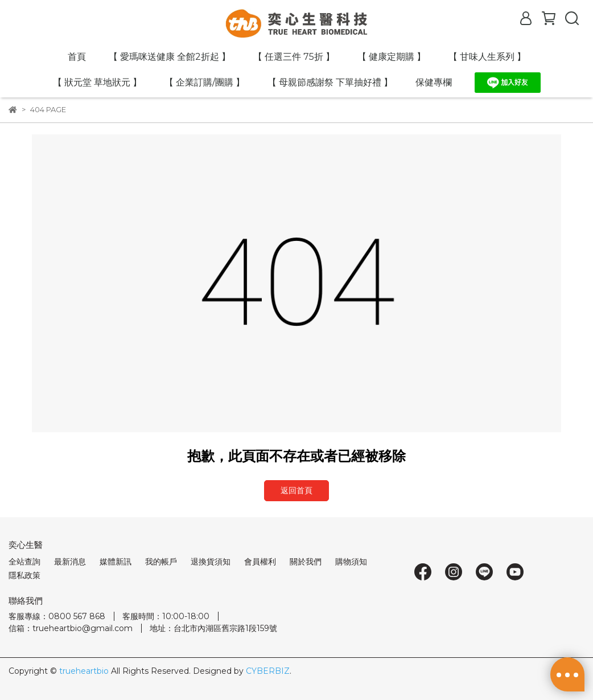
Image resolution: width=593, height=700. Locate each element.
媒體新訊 (116, 562)
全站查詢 (24, 562)
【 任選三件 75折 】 (294, 57)
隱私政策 (24, 575)
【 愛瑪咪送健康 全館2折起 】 (170, 57)
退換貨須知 (211, 562)
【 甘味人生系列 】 (487, 57)
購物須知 (351, 562)
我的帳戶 (161, 562)
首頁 (77, 57)
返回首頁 (296, 490)
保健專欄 (434, 82)
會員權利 (260, 562)
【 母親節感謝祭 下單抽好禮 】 (330, 82)
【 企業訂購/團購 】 (205, 82)
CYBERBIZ (268, 671)
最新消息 (70, 562)
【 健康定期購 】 (392, 57)
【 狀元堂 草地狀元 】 (97, 82)
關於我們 (306, 562)
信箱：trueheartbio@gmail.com (71, 628)
